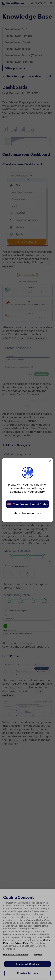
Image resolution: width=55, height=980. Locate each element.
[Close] (50, 461)
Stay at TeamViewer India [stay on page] (27, 513)
